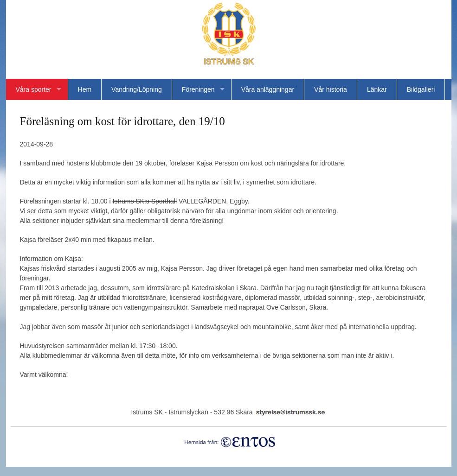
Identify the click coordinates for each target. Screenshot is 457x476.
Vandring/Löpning (137, 89)
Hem (85, 89)
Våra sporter (34, 89)
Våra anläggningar (268, 89)
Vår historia (331, 89)
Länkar (377, 89)
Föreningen (198, 89)
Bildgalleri (421, 89)
